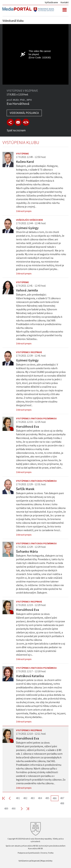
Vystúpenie (22, 154)
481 (18, 798)
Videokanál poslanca (24, 113)
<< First (6, 798)
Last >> (26, 809)
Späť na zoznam (16, 130)
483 (33, 798)
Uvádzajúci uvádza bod (29, 220)
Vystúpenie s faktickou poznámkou (36, 418)
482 (25, 798)
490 (14, 808)
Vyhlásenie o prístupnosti (29, 861)
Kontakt (65, 2)
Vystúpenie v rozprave (29, 352)
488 (62, 803)
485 (47, 798)
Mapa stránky (47, 861)
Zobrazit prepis (24, 211)
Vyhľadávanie (51, 2)
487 (62, 798)
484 (40, 798)
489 (6, 808)
